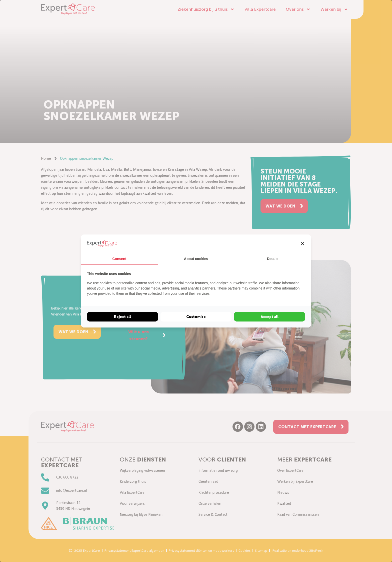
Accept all (270, 317)
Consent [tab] (119, 259)
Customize (196, 317)
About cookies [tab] (196, 259)
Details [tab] (273, 259)
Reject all (122, 317)
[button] (302, 244)
